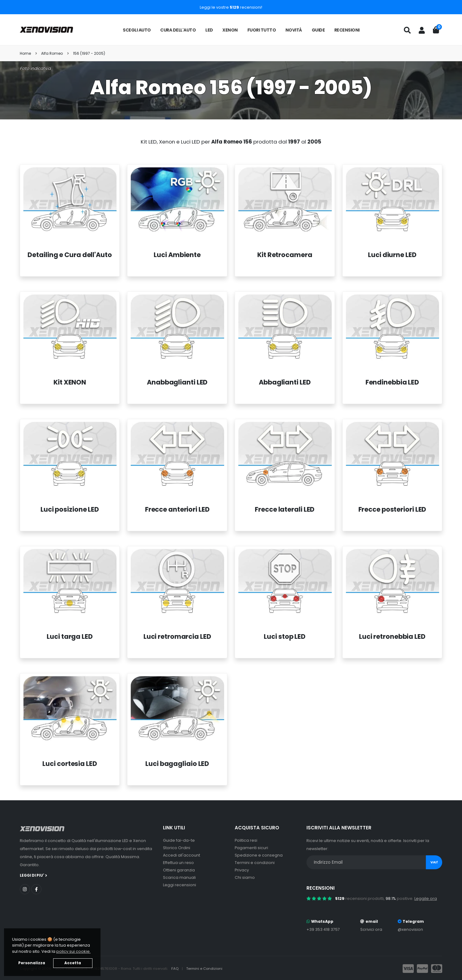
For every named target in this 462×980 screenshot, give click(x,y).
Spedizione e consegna (259, 855)
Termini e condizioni (255, 863)
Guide (318, 30)
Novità (294, 30)
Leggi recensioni (180, 885)
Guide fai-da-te (179, 840)
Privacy (242, 870)
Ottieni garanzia (179, 870)
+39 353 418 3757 (323, 929)
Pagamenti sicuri (251, 848)
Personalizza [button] (32, 963)
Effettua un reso (178, 863)
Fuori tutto (262, 30)
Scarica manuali (179, 877)
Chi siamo (245, 877)
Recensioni (347, 30)
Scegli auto (137, 30)
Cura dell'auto (178, 30)
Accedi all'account (182, 855)
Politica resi (246, 840)
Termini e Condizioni (204, 969)
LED (209, 30)
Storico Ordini (177, 848)
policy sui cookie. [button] (73, 951)
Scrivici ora (371, 929)
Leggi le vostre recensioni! (231, 7)
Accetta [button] (73, 963)
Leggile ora (426, 898)
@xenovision (410, 929)
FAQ (175, 969)
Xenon (230, 30)
